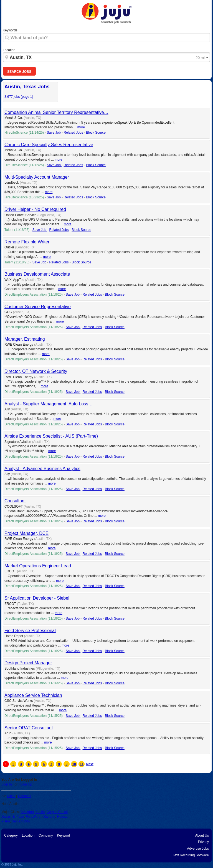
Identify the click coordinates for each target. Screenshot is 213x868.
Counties (25, 796)
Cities (11, 796)
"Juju (106, 13)
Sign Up (26, 784)
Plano (6, 821)
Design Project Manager (28, 663)
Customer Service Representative (38, 307)
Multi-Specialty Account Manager (37, 177)
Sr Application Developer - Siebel (37, 598)
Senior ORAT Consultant (29, 728)
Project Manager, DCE (26, 533)
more (81, 127)
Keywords (10, 30)
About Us (202, 835)
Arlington (27, 812)
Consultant (15, 501)
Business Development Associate (37, 274)
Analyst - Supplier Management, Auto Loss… (49, 404)
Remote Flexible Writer (27, 242)
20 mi (200, 58)
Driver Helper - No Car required (35, 209)
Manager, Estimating (25, 339)
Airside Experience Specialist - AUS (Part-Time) (51, 436)
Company (46, 835)
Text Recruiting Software (191, 855)
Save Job (54, 133)
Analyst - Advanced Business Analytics (42, 469)
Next (89, 764)
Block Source (96, 133)
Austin (40, 812)
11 (82, 764)
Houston (63, 817)
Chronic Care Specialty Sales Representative (49, 145)
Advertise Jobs (198, 849)
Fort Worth (34, 817)
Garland (49, 817)
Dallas (6, 817)
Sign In (7, 784)
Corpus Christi (57, 812)
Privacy (203, 842)
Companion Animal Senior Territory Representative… (56, 112)
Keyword (63, 835)
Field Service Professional (30, 631)
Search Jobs (19, 72)
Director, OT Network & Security (36, 371)
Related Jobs (73, 133)
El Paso (18, 817)
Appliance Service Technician (33, 695)
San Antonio (21, 821)
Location (9, 50)
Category (11, 835)
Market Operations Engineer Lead (38, 566)
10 (74, 764)
